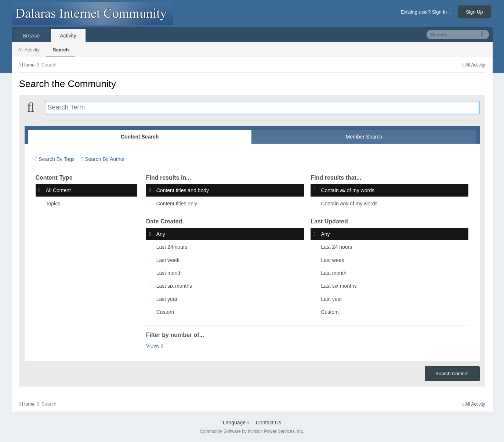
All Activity (29, 50)
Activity (68, 36)
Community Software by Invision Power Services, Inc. (252, 431)
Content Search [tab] (140, 137)
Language (236, 423)
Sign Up (474, 12)
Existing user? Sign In (426, 12)
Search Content (452, 373)
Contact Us (269, 423)
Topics (53, 204)
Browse (31, 36)
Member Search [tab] (364, 137)
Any (161, 234)
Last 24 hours (172, 247)
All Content (58, 191)
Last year (167, 299)
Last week (168, 260)
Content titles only (177, 204)
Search (61, 50)
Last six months (174, 286)
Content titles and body (183, 191)
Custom (165, 312)
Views (155, 346)
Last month (169, 273)
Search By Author (103, 159)
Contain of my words (348, 191)
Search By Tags (55, 159)
